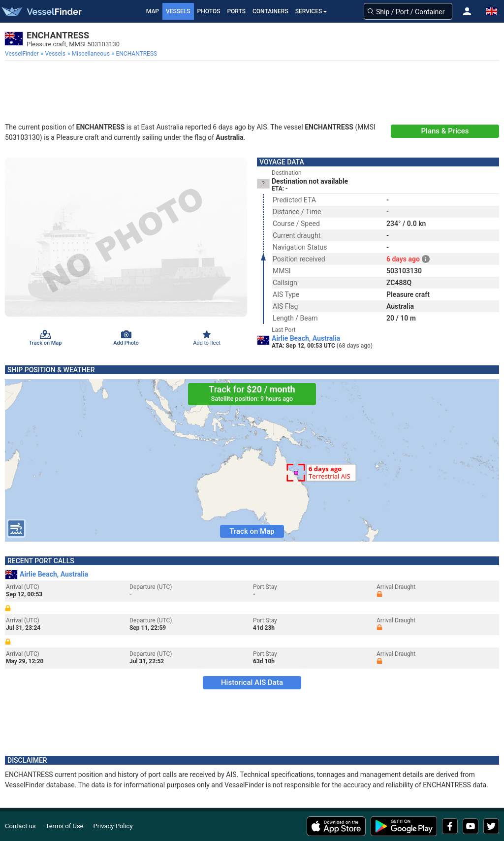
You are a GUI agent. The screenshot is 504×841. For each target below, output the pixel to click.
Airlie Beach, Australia (306, 338)
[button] (467, 11)
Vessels (178, 11)
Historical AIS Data (252, 682)
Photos (209, 11)
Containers (270, 11)
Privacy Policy (113, 826)
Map (153, 11)
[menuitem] (23, 54)
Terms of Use (65, 826)
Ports (236, 11)
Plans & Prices (445, 131)
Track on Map (252, 531)
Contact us (20, 826)
